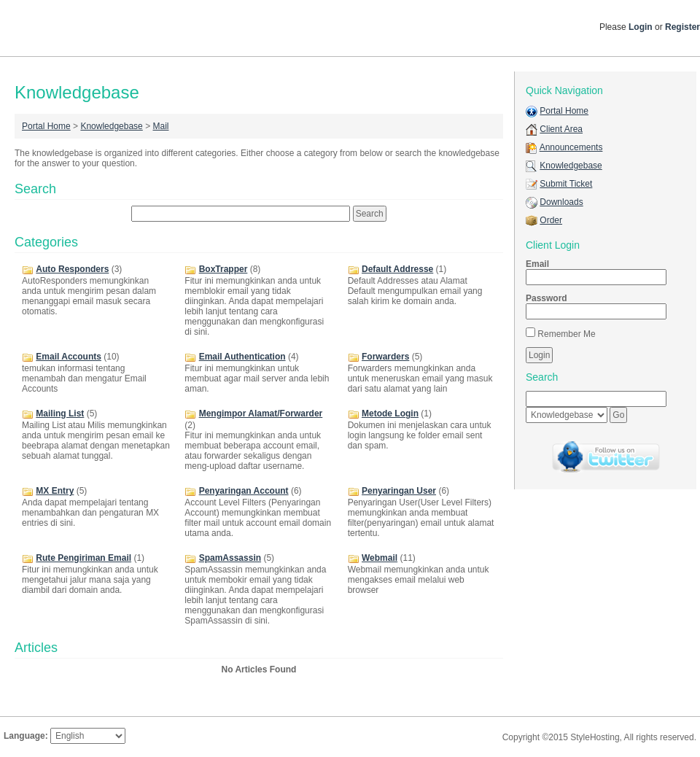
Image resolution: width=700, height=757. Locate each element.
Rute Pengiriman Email (83, 558)
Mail (160, 126)
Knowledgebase (111, 126)
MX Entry (55, 491)
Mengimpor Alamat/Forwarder (261, 414)
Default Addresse (397, 269)
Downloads (561, 202)
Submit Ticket (566, 184)
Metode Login (390, 414)
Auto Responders (72, 269)
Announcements (571, 147)
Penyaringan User (399, 491)
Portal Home (46, 126)
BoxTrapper (223, 269)
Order (551, 220)
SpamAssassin (230, 558)
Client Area (561, 129)
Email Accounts (69, 357)
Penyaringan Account (244, 491)
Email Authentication (242, 357)
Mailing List (60, 414)
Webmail (380, 558)
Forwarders (385, 357)
